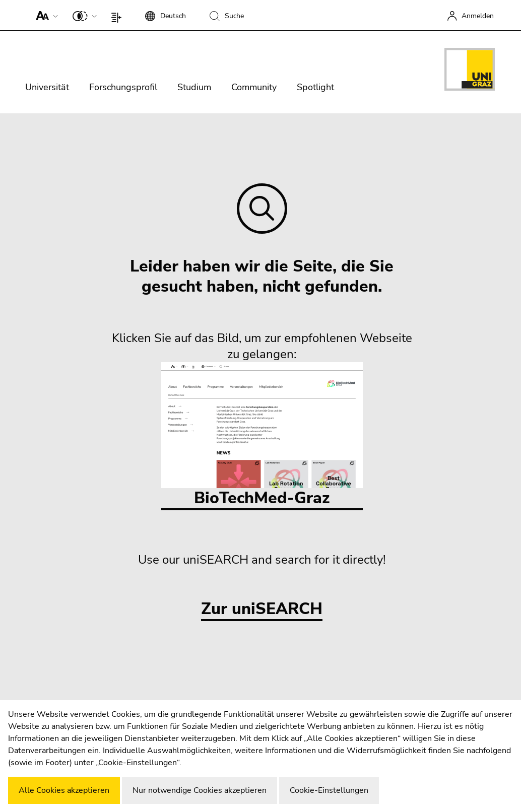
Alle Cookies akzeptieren (64, 790)
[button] (45, 15)
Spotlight (315, 87)
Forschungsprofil (123, 87)
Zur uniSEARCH (262, 609)
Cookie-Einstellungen (329, 790)
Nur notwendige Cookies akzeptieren (200, 790)
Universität (47, 87)
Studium (194, 87)
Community (254, 87)
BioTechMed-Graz (262, 435)
